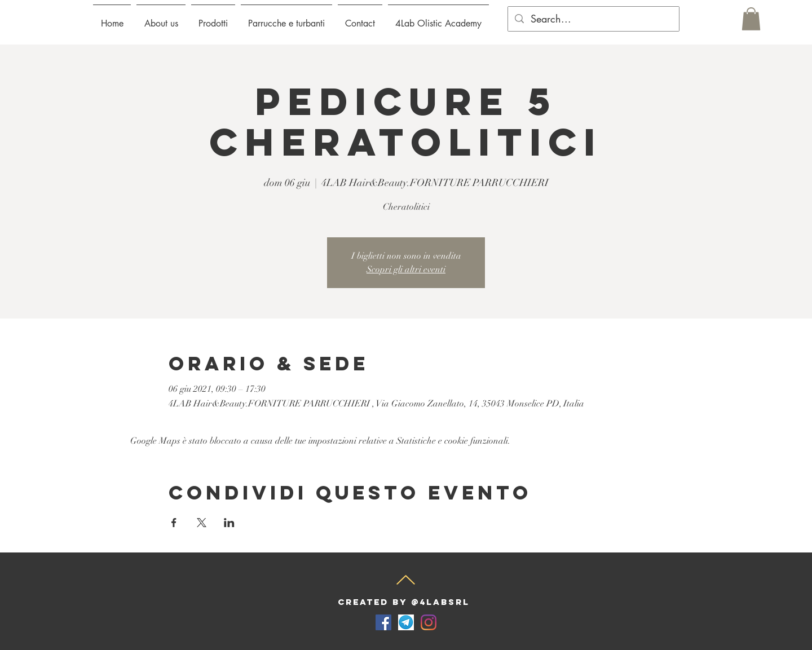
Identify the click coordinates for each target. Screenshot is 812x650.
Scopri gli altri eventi (406, 269)
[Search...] (593, 19)
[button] (213, 19)
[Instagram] (429, 622)
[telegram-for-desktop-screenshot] (406, 622)
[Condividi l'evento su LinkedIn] (229, 523)
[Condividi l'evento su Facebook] (174, 523)
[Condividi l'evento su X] (202, 523)
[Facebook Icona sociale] (383, 622)
